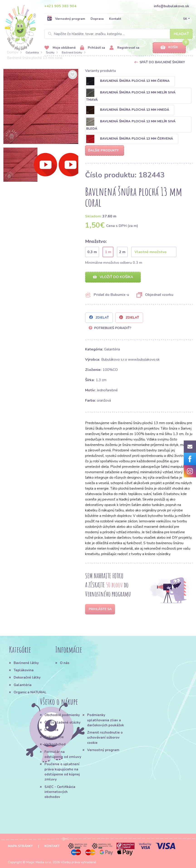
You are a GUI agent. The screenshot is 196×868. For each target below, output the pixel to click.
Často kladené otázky (62, 722)
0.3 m (92, 252)
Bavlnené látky (26, 663)
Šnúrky (50, 53)
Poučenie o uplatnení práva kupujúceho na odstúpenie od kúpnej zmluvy (62, 772)
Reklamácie (54, 737)
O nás (65, 663)
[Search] (118, 34)
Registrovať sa (124, 48)
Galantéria (32, 53)
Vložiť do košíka (113, 277)
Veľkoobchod (55, 744)
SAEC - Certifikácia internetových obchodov (60, 792)
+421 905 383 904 (60, 6)
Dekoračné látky (27, 677)
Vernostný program (66, 19)
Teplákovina (24, 670)
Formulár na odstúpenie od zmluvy (63, 754)
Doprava (97, 19)
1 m (108, 252)
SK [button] (185, 19)
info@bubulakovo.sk (171, 6)
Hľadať (181, 34)
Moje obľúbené (60, 48)
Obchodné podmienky (62, 715)
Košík (169, 47)
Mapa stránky (20, 846)
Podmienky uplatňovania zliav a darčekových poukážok (105, 720)
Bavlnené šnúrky (72, 53)
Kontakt (115, 19)
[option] (41, 106)
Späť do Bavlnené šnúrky (162, 62)
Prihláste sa (100, 609)
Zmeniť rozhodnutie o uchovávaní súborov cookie (105, 738)
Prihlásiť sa (93, 48)
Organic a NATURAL (30, 692)
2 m (122, 252)
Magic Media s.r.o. (39, 862)
